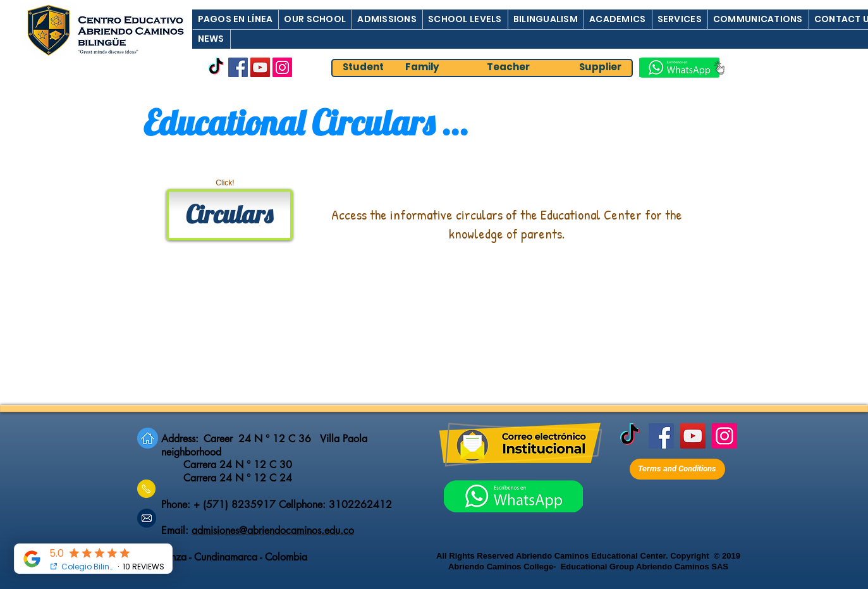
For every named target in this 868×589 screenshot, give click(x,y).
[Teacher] (508, 67)
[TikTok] (216, 67)
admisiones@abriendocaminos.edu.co (273, 530)
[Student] (364, 67)
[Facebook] (238, 67)
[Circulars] (229, 215)
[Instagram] (282, 67)
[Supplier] (601, 67)
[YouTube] (260, 67)
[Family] (423, 67)
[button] (235, 19)
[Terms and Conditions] (677, 469)
